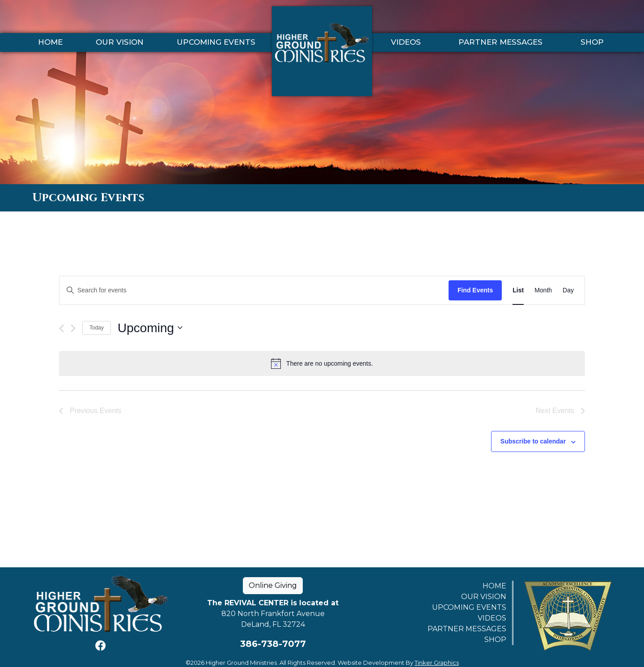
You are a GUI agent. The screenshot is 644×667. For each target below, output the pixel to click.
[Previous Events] (61, 328)
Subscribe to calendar (533, 441)
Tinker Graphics (437, 663)
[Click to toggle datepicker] (150, 328)
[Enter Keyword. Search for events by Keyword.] (254, 290)
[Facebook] (101, 646)
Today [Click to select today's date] (97, 328)
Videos (406, 42)
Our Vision (120, 42)
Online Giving (273, 585)
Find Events (475, 290)
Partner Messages (500, 42)
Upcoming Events (216, 42)
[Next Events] (73, 328)
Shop (592, 42)
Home (50, 42)
